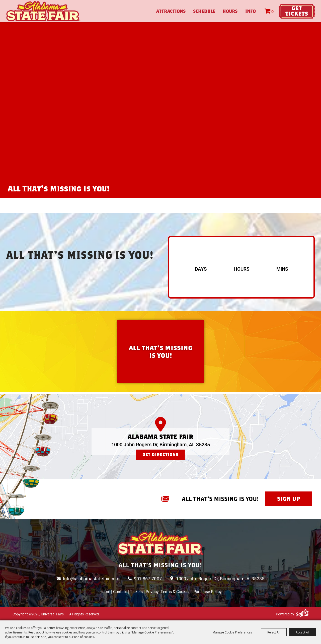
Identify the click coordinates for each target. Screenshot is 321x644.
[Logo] (160, 543)
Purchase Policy (208, 591)
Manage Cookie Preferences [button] (232, 632)
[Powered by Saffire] (302, 613)
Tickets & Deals (297, 11)
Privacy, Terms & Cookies (168, 591)
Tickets (136, 591)
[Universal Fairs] (43, 11)
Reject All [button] (274, 632)
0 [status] (272, 11)
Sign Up (289, 499)
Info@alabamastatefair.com (91, 579)
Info (251, 11)
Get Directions (160, 455)
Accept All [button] (303, 632)
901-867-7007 (148, 579)
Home (105, 591)
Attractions (171, 11)
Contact (120, 591)
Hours (230, 11)
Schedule (204, 11)
